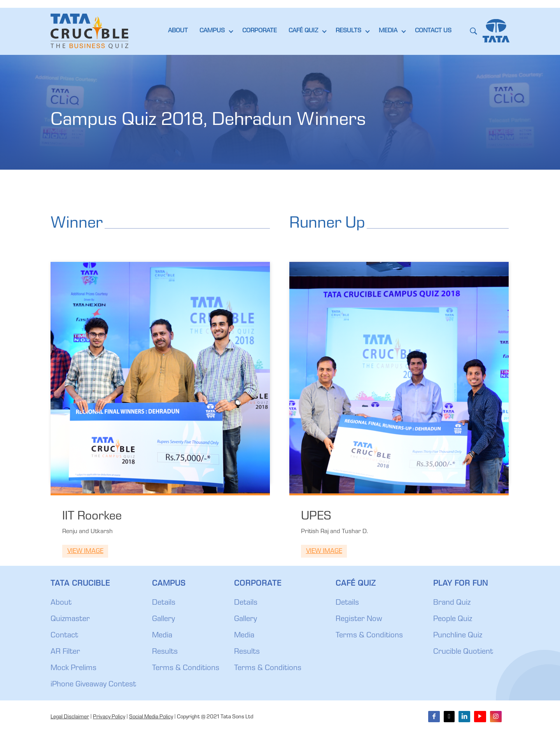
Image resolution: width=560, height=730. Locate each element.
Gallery (164, 619)
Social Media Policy (151, 717)
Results (165, 652)
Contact (64, 636)
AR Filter (65, 652)
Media (162, 636)
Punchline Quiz (458, 636)
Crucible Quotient (463, 652)
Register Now (359, 619)
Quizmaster (70, 619)
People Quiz (453, 619)
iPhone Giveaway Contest (93, 685)
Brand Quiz (452, 603)
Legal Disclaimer (70, 717)
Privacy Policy (109, 717)
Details (164, 603)
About (61, 603)
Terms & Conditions (186, 669)
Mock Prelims (73, 669)
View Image (85, 552)
